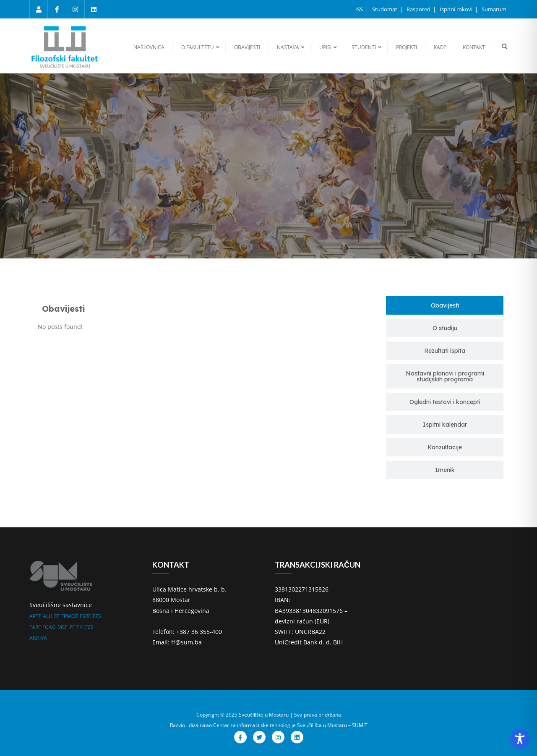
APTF (35, 616)
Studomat (385, 9)
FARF (35, 627)
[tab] (445, 305)
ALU (48, 616)
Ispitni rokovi (457, 9)
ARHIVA (38, 638)
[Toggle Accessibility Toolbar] (520, 739)
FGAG (49, 627)
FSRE (85, 616)
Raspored (419, 9)
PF (72, 627)
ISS (360, 9)
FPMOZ (70, 616)
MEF (63, 627)
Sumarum (494, 9)
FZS (97, 616)
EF (57, 616)
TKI (80, 627)
